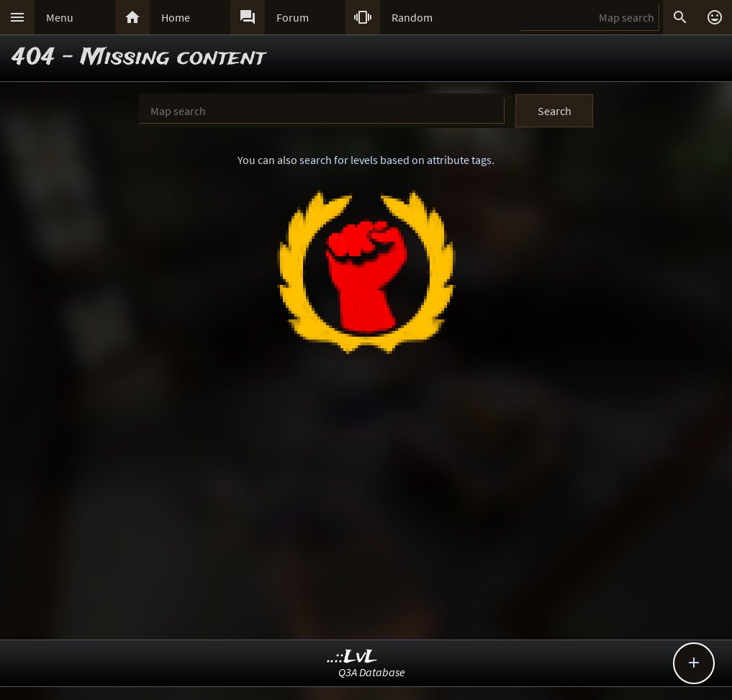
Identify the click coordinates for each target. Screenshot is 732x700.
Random (412, 17)
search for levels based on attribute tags (396, 160)
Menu (60, 17)
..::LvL (352, 657)
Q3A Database (372, 672)
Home (176, 17)
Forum (293, 17)
